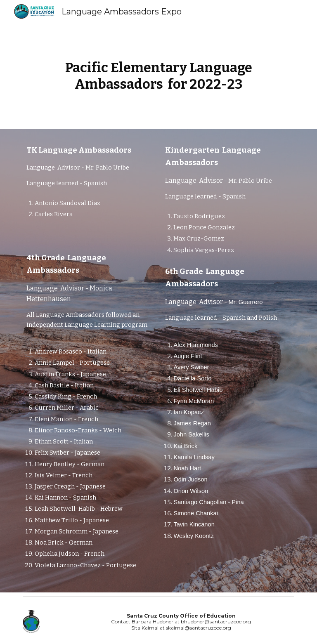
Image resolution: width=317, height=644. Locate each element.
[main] (158, 76)
